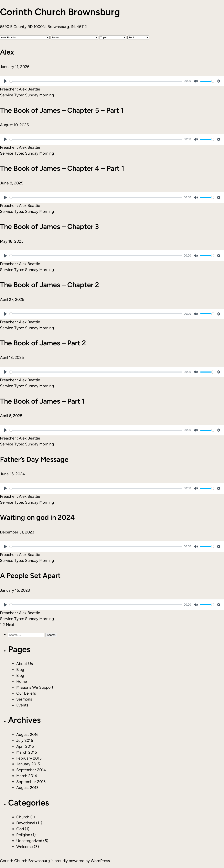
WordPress (100, 861)
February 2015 (29, 758)
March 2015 (27, 752)
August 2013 (27, 788)
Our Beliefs (26, 693)
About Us (25, 664)
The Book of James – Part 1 (42, 401)
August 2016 (27, 735)
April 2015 (25, 746)
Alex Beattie (30, 89)
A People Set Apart (30, 576)
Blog (20, 670)
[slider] (96, 81)
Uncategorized (29, 841)
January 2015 (28, 764)
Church (23, 817)
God (20, 829)
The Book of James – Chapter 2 (50, 285)
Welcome (25, 847)
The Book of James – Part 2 (43, 343)
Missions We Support (35, 687)
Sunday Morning (39, 95)
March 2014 (27, 776)
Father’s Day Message (34, 459)
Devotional (26, 823)
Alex (7, 52)
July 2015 (25, 740)
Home (22, 681)
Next (10, 625)
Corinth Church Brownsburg (60, 12)
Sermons (24, 699)
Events (22, 705)
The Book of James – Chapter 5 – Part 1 (62, 110)
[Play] (5, 81)
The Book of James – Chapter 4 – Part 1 (62, 168)
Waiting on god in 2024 (37, 517)
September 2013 (31, 782)
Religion (23, 835)
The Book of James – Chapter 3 (49, 226)
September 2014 (31, 770)
